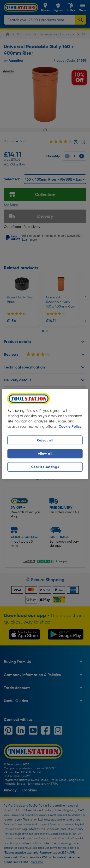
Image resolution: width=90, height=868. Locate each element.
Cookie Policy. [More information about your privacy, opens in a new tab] (70, 427)
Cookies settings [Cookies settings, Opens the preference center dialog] (45, 467)
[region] (45, 434)
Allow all (45, 454)
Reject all (45, 440)
